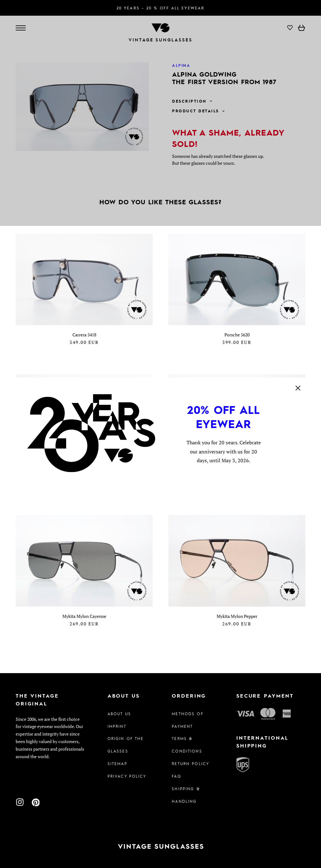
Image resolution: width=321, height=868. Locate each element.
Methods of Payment (187, 720)
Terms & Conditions (187, 745)
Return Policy (190, 764)
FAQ (176, 776)
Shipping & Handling (186, 795)
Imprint (117, 726)
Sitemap (117, 764)
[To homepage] (160, 847)
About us (119, 714)
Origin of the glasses (126, 745)
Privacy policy (127, 776)
